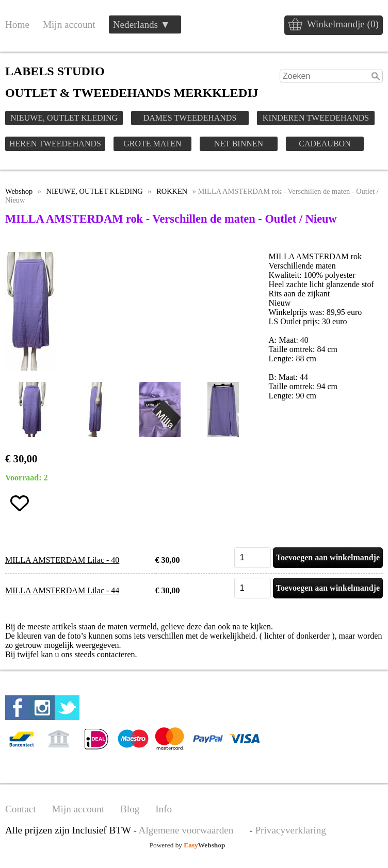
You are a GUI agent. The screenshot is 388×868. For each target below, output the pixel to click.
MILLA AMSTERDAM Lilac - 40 (62, 560)
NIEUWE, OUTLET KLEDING (64, 118)
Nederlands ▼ (142, 24)
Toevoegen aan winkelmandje (328, 557)
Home (17, 24)
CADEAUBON (325, 144)
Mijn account (69, 24)
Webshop (19, 191)
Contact (21, 809)
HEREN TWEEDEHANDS (55, 144)
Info (164, 809)
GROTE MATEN (152, 144)
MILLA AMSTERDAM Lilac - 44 (62, 590)
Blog (130, 809)
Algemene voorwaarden (186, 830)
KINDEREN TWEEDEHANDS (316, 118)
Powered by (188, 845)
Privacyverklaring (290, 830)
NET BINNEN (239, 144)
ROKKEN (172, 191)
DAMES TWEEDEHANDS (190, 118)
